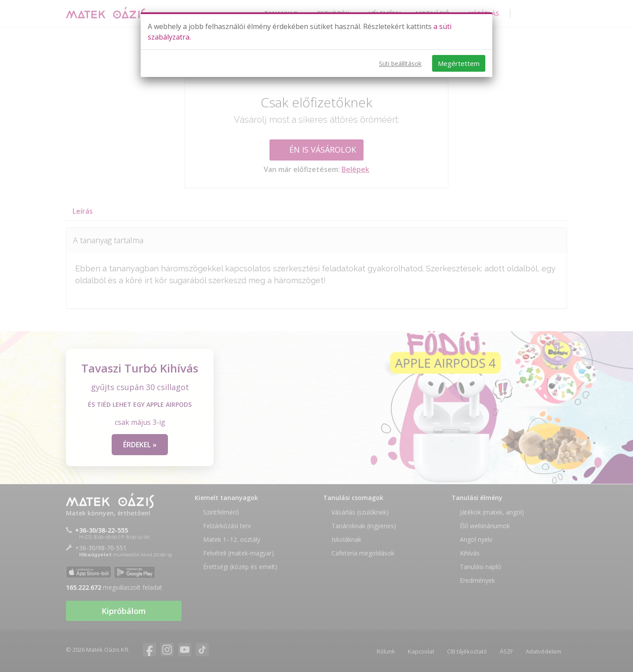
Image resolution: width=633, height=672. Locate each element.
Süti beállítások (400, 64)
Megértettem (459, 63)
